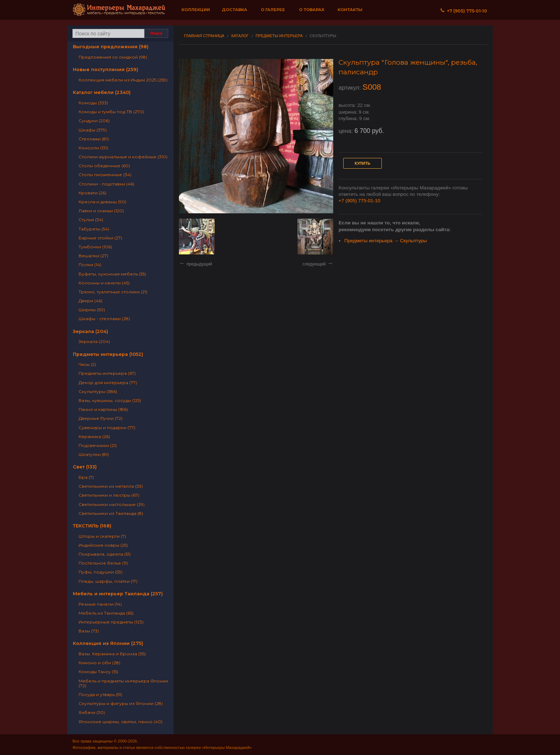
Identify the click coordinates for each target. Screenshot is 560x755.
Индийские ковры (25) (103, 545)
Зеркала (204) (91, 331)
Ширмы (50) (92, 310)
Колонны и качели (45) (104, 283)
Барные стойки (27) (100, 238)
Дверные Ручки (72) (101, 418)
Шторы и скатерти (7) (102, 536)
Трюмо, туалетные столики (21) (113, 292)
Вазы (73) (89, 631)
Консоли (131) (93, 148)
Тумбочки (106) (95, 247)
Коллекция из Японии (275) (108, 643)
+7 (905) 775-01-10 (359, 201)
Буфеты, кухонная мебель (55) (112, 274)
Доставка (234, 10)
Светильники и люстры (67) (109, 495)
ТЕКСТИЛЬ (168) (92, 526)
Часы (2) (87, 364)
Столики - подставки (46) (106, 184)
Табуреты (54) (94, 229)
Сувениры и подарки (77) (107, 428)
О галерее (273, 10)
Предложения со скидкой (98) (113, 57)
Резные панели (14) (100, 604)
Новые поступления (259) (106, 69)
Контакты (350, 10)
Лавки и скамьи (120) (101, 211)
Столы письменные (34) (105, 175)
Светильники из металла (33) (111, 486)
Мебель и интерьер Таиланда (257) (118, 594)
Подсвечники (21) (98, 445)
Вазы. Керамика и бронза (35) (112, 654)
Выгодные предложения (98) (111, 47)
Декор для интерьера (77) (108, 383)
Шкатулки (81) (94, 454)
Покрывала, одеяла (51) (105, 554)
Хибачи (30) (92, 712)
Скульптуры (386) (98, 391)
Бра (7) (86, 477)
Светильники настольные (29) (112, 504)
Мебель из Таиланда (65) (106, 613)
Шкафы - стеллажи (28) (104, 319)
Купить (362, 163)
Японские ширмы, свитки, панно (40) (121, 722)
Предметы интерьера (279, 36)
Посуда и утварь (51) (100, 694)
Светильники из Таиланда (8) (111, 513)
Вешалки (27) (93, 256)
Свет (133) (85, 467)
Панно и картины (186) (103, 409)
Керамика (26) (94, 436)
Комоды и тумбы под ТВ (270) (111, 112)
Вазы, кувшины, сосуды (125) (110, 400)
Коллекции (196, 10)
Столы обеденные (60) (104, 166)
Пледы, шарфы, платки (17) (108, 581)
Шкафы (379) (93, 130)
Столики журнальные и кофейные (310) (123, 157)
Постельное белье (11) (103, 563)
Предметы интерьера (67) (107, 373)
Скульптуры (323, 36)
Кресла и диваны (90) (102, 202)
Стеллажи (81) (94, 139)
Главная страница (204, 36)
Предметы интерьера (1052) (108, 354)
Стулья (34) (91, 220)
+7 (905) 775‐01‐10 (464, 11)
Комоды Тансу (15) (98, 672)
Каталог (240, 36)
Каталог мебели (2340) (102, 92)
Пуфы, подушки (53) (101, 572)
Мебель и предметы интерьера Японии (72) (123, 683)
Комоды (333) (93, 103)
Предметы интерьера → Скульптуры (386, 241)
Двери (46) (91, 301)
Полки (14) (90, 265)
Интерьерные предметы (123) (111, 622)
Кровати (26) (92, 193)
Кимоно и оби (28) (99, 663)
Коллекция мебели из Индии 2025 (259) (123, 80)
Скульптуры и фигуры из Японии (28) (121, 703)
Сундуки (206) (94, 121)
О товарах (312, 10)
